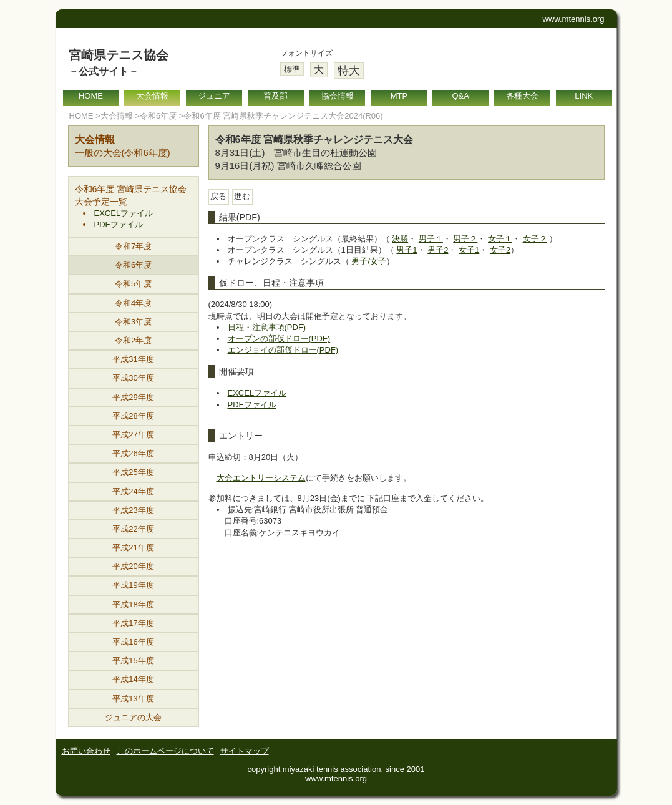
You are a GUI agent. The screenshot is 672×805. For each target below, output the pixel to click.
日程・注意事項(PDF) (267, 327)
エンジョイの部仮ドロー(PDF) (283, 350)
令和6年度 (158, 116)
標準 (292, 69)
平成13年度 (133, 699)
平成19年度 (133, 585)
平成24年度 (133, 491)
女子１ (500, 239)
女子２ (535, 239)
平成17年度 (133, 623)
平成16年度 (133, 642)
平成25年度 (133, 472)
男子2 (438, 250)
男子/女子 (369, 261)
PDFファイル (119, 224)
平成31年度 (133, 359)
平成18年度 (133, 604)
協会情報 (338, 96)
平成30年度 (133, 378)
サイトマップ (245, 751)
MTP (399, 96)
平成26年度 (133, 453)
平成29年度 (133, 397)
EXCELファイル (124, 213)
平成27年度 (133, 435)
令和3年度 (133, 322)
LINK (584, 96)
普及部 (275, 96)
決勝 (400, 239)
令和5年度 (133, 284)
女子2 (500, 250)
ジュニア (214, 96)
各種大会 (522, 96)
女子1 (469, 250)
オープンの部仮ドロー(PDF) (279, 339)
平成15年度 (133, 661)
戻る (218, 196)
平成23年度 (133, 510)
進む (242, 196)
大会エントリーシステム (261, 478)
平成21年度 (133, 548)
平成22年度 (133, 529)
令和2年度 (133, 340)
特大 (349, 71)
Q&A (460, 96)
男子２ (465, 239)
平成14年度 (133, 679)
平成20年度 (133, 566)
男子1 (407, 250)
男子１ (431, 239)
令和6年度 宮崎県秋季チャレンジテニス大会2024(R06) (283, 116)
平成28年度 (133, 416)
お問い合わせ (86, 751)
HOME (91, 96)
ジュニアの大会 (133, 717)
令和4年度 (133, 303)
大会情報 (152, 96)
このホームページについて (165, 751)
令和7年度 (133, 246)
